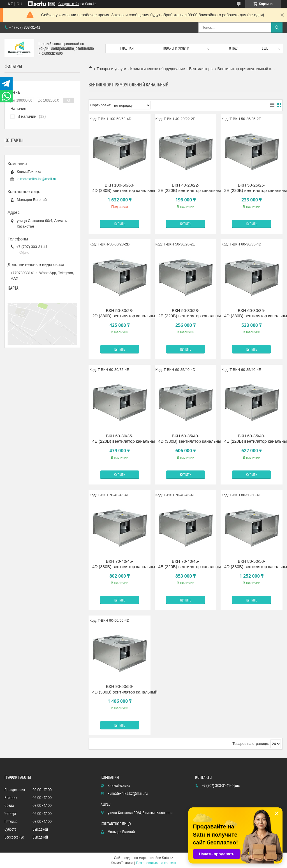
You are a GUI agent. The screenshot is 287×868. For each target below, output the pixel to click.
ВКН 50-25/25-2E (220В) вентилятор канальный (252, 188)
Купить (120, 224)
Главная (127, 49)
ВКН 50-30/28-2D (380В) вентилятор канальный (120, 313)
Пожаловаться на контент (156, 863)
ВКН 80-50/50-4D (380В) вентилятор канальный (252, 564)
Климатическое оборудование (158, 69)
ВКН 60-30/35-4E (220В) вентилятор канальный (120, 439)
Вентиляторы (201, 69)
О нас (233, 49)
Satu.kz (167, 858)
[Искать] (277, 27)
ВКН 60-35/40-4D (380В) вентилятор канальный (186, 439)
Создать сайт (69, 4)
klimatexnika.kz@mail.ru (36, 179)
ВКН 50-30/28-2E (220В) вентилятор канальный (186, 313)
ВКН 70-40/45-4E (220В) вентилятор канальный (186, 564)
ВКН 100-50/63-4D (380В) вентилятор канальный (120, 188)
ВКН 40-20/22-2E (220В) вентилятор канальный (186, 188)
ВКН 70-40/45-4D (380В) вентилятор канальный (120, 564)
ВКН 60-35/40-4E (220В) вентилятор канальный (252, 439)
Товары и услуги (176, 49)
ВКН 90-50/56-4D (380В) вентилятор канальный (120, 689)
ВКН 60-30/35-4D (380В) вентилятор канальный (252, 313)
